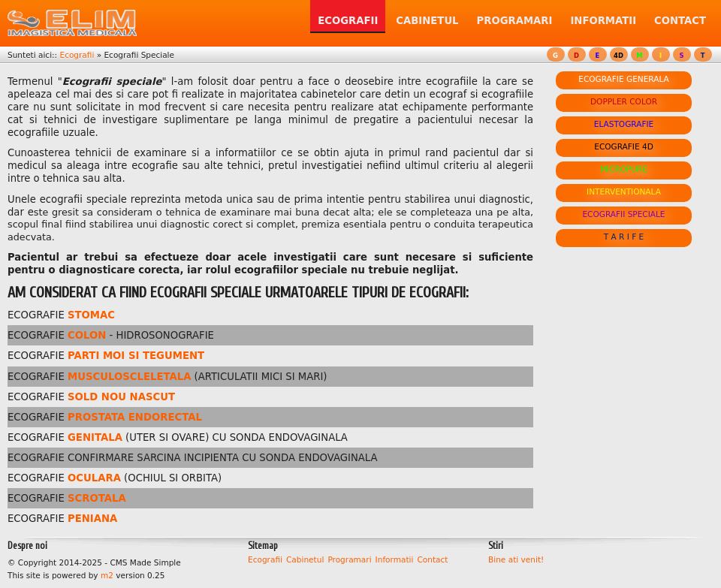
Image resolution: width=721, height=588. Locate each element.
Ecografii (77, 55)
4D (618, 56)
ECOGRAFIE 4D (624, 146)
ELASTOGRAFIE (624, 124)
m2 (107, 575)
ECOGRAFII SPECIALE (623, 214)
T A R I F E (624, 237)
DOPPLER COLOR (624, 101)
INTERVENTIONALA (624, 191)
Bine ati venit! (516, 559)
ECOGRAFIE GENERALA (623, 79)
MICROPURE (624, 169)
